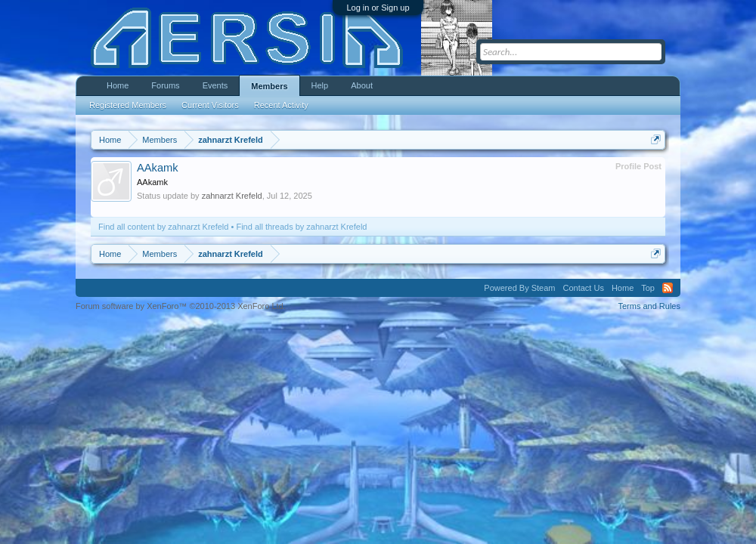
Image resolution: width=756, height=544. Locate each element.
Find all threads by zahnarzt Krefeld (301, 227)
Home (118, 85)
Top (648, 288)
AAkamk (158, 168)
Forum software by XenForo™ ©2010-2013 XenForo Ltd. (181, 306)
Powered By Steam (519, 288)
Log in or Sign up (378, 8)
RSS (668, 288)
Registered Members (128, 105)
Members (269, 86)
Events (215, 85)
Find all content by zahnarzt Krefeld (163, 227)
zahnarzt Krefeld (232, 196)
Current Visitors (210, 105)
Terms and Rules (649, 306)
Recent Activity (281, 105)
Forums (165, 85)
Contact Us (583, 288)
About (362, 85)
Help (320, 85)
